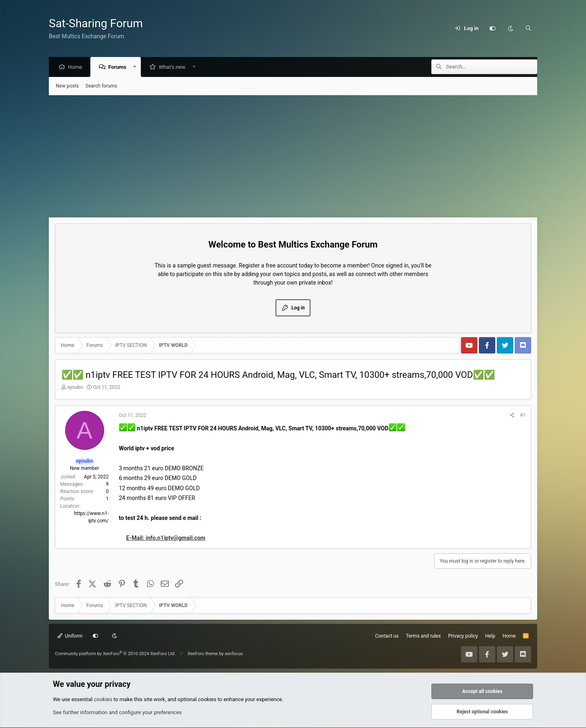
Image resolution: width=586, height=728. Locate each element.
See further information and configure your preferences (117, 713)
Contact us (387, 636)
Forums (119, 67)
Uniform (70, 636)
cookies (103, 700)
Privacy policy (463, 636)
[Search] (528, 29)
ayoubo (75, 388)
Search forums (101, 86)
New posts (67, 86)
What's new (174, 67)
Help (490, 636)
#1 (523, 416)
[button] (137, 67)
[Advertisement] (293, 157)
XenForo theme (203, 654)
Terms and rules (423, 636)
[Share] (512, 416)
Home (77, 67)
